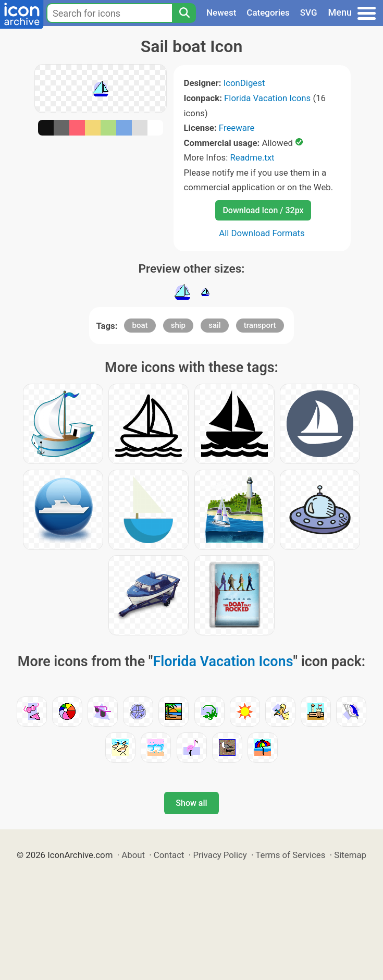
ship (178, 325)
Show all (191, 803)
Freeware (237, 128)
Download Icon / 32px (263, 210)
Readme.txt (252, 157)
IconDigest (244, 83)
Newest (221, 13)
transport (260, 325)
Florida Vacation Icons (267, 98)
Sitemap (350, 855)
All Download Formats (262, 233)
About (133, 855)
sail (214, 325)
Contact (169, 855)
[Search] (184, 13)
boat (140, 325)
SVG (309, 13)
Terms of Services (290, 855)
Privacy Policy (220, 855)
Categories (268, 13)
